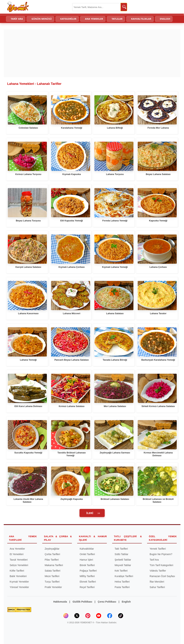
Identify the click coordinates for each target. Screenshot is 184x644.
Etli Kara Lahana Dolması (28, 406)
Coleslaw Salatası (28, 128)
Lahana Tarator (158, 313)
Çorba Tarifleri (52, 554)
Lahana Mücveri (72, 313)
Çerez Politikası (107, 602)
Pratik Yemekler (53, 587)
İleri (90, 513)
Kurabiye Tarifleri (124, 576)
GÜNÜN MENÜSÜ (42, 19)
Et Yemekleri (17, 554)
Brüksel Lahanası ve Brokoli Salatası (158, 500)
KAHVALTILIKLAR (141, 19)
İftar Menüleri (157, 582)
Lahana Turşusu (115, 174)
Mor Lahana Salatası (115, 406)
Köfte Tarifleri (17, 571)
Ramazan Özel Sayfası (162, 576)
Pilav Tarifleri (52, 560)
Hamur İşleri (86, 560)
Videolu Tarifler (158, 571)
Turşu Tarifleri (52, 582)
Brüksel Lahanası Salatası (115, 499)
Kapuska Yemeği (158, 221)
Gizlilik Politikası (82, 602)
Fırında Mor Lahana (158, 128)
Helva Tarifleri (122, 582)
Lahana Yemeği (28, 360)
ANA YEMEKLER (94, 19)
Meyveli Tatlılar (123, 565)
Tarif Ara (154, 560)
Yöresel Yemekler (19, 587)
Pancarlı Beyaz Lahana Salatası (72, 360)
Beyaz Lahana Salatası (158, 174)
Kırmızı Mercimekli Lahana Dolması (158, 454)
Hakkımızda (60, 602)
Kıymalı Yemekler (19, 582)
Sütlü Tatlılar (121, 554)
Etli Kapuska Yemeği (72, 221)
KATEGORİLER (68, 19)
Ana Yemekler (17, 549)
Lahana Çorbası (158, 267)
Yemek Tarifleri (158, 549)
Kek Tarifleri (121, 571)
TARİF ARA (17, 19)
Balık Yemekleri (18, 576)
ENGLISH (165, 19)
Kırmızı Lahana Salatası (72, 406)
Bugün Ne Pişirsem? (161, 554)
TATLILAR (117, 19)
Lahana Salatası (115, 313)
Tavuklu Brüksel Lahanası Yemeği (72, 454)
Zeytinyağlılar (52, 549)
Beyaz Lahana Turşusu (28, 221)
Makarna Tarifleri (54, 565)
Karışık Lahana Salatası (28, 267)
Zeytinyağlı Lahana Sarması (115, 453)
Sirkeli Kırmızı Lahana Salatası (158, 406)
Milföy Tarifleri (87, 576)
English (126, 602)
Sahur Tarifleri (157, 587)
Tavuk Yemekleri (19, 560)
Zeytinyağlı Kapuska (72, 499)
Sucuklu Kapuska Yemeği (28, 453)
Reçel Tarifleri (87, 587)
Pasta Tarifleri (122, 587)
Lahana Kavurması (28, 313)
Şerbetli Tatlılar (123, 560)
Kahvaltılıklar (87, 549)
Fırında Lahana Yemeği (115, 221)
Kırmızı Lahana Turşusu (28, 174)
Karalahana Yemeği (72, 128)
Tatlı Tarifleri (121, 549)
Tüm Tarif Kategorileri (161, 565)
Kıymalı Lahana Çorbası (72, 267)
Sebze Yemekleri (19, 565)
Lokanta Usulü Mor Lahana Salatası (28, 500)
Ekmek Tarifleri (88, 582)
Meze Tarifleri (52, 576)
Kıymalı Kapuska (72, 174)
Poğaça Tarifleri (88, 571)
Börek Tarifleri (87, 565)
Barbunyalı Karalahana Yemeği (158, 360)
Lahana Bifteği (115, 128)
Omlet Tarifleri (87, 554)
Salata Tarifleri (53, 571)
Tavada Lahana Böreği (115, 360)
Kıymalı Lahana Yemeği (115, 267)
